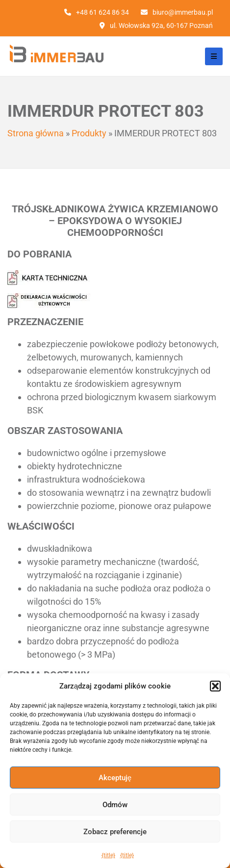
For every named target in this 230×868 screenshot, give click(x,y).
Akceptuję (115, 778)
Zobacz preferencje (115, 832)
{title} (108, 855)
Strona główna (36, 133)
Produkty (89, 133)
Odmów (115, 805)
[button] (215, 686)
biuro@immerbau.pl (183, 12)
